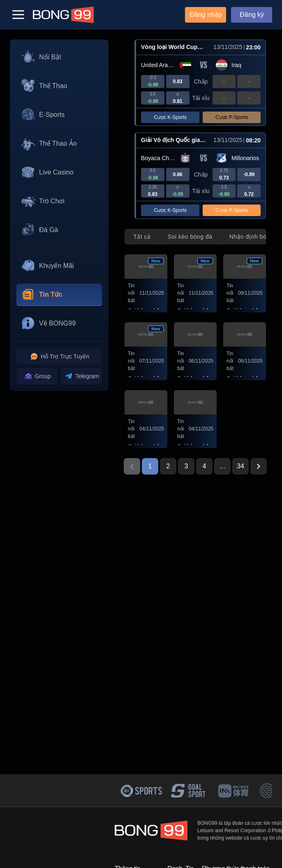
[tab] (142, 237)
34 (240, 466)
